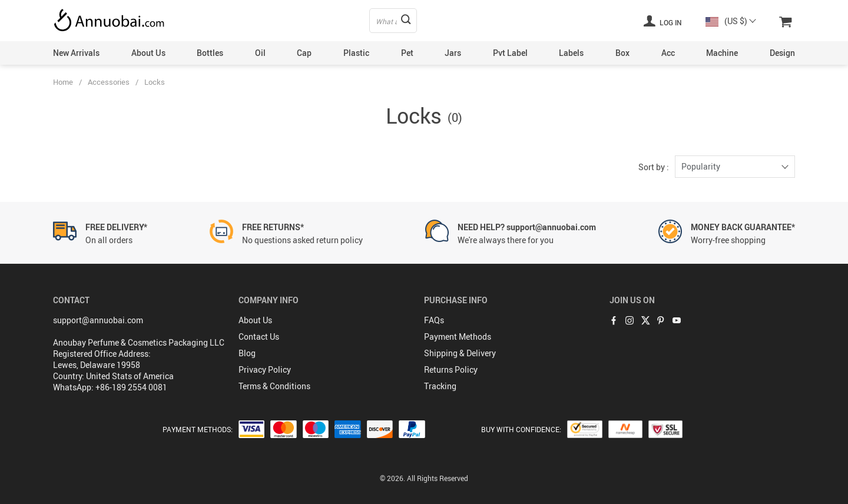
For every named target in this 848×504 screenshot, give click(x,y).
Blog (247, 353)
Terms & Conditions (274, 386)
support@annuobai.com (98, 320)
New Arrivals (76, 53)
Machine (722, 53)
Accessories (109, 82)
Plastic (356, 53)
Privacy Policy (265, 369)
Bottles (210, 53)
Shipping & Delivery (460, 353)
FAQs (434, 320)
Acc (668, 53)
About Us (148, 53)
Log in (662, 21)
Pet (407, 53)
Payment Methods (458, 336)
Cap (304, 53)
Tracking (440, 386)
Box (622, 53)
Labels (571, 53)
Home (63, 82)
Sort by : (654, 167)
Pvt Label (510, 53)
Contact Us (259, 336)
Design (782, 53)
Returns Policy (451, 369)
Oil (260, 53)
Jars (453, 53)
